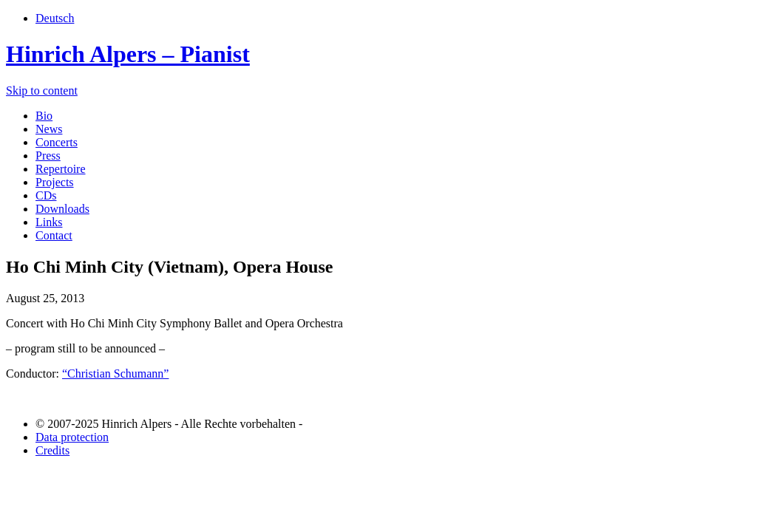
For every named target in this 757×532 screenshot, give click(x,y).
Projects (55, 182)
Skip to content (42, 91)
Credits (52, 450)
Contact (54, 235)
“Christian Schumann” (115, 374)
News (49, 129)
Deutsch (55, 18)
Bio (44, 116)
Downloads (62, 209)
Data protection (72, 437)
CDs (46, 195)
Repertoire (61, 169)
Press (48, 156)
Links (49, 222)
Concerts (57, 142)
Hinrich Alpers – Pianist (128, 54)
